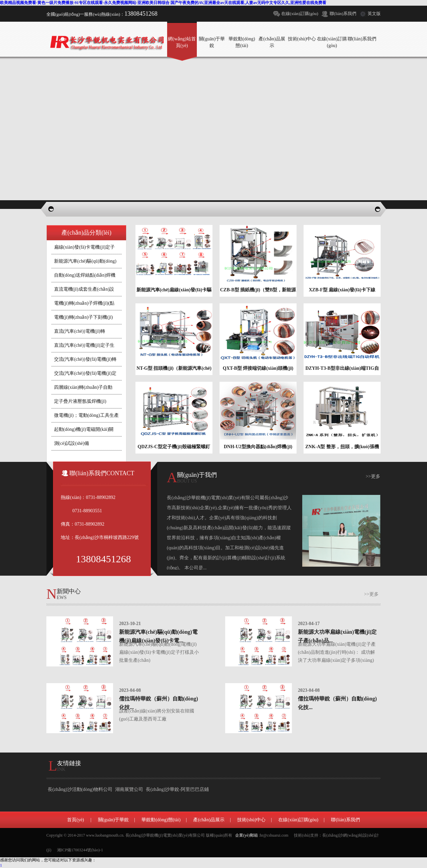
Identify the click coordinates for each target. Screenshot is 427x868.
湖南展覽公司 (129, 789)
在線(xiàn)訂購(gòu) (300, 14)
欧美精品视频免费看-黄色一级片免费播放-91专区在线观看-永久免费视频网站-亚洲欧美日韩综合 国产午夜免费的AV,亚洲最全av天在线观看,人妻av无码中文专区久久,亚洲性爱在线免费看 (163, 3)
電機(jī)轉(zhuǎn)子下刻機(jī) (84, 317)
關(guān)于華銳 (114, 820)
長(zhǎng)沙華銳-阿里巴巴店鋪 (177, 789)
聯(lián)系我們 (343, 14)
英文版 (374, 14)
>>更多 (373, 476)
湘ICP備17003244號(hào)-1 (80, 850)
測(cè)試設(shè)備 (72, 443)
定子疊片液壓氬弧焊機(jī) (80, 401)
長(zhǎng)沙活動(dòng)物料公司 (80, 789)
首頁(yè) (76, 820)
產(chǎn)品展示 (209, 820)
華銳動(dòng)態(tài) (161, 820)
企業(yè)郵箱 (246, 835)
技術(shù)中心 (251, 820)
